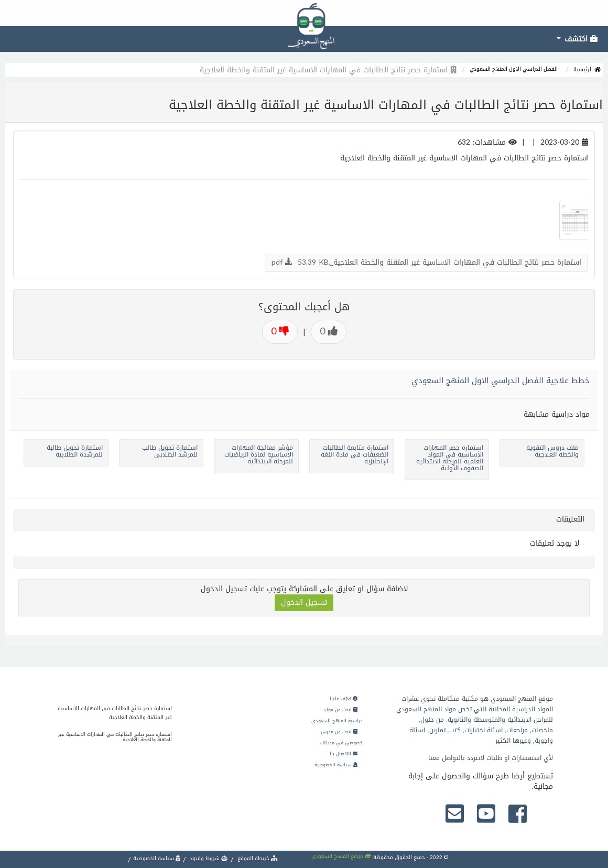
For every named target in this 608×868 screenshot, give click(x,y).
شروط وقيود (208, 858)
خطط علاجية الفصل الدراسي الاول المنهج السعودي (501, 381)
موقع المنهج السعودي (341, 856)
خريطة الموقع (257, 858)
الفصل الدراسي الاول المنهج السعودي (514, 69)
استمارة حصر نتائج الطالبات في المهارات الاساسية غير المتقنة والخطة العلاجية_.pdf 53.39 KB (426, 262)
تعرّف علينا (344, 699)
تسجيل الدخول (304, 603)
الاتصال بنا (344, 754)
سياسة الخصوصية (336, 765)
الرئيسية (587, 69)
